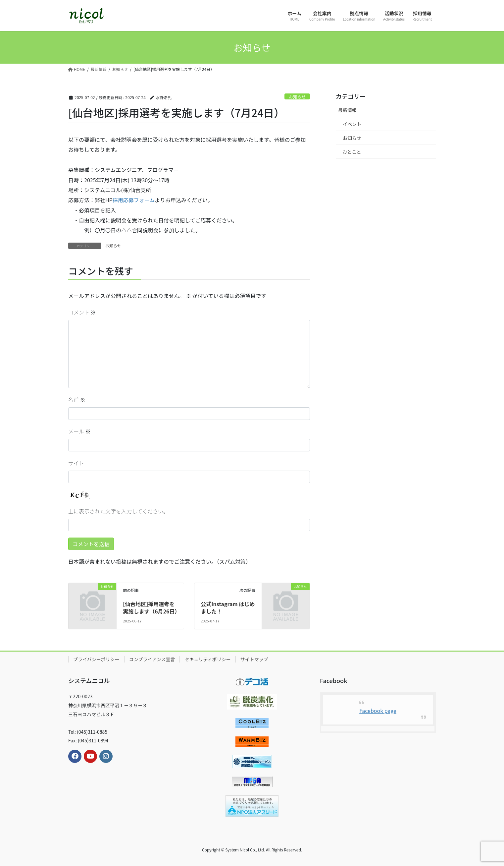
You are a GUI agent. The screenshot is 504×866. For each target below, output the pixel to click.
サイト (76, 463)
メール (79, 431)
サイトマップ (254, 659)
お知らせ (297, 97)
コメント (82, 312)
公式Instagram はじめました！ (228, 607)
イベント (352, 124)
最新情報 (347, 110)
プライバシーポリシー (96, 659)
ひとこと (352, 152)
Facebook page (378, 711)
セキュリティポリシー (207, 659)
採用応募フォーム (134, 200)
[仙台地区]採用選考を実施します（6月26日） (151, 607)
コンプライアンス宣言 (152, 659)
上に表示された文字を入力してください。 (118, 511)
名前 (77, 399)
